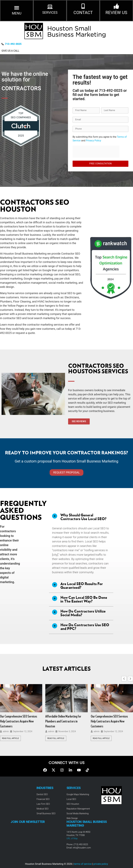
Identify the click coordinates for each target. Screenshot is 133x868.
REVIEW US (116, 13)
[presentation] (96, 152)
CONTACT (83, 13)
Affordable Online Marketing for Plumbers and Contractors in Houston (63, 721)
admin (6, 731)
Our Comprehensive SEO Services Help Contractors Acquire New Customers (109, 721)
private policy (101, 864)
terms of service (83, 864)
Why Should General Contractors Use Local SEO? (83, 517)
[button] (17, 8)
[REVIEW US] (116, 6)
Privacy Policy (94, 141)
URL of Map (72, 838)
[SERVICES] (50, 7)
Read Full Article (56, 738)
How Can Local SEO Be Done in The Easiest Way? (84, 600)
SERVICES (50, 13)
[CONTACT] (83, 6)
